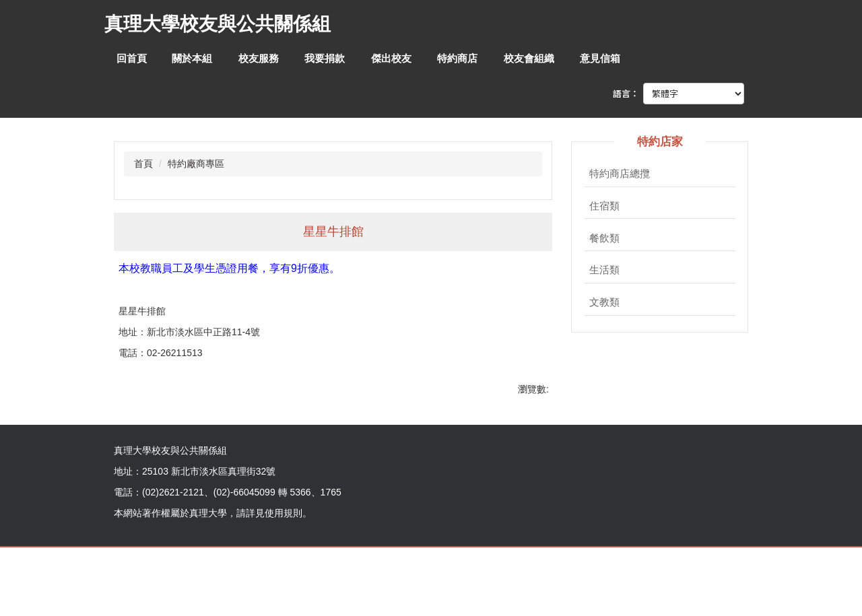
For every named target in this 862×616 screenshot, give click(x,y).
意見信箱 (600, 58)
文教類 (604, 302)
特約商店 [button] (457, 58)
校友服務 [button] (259, 58)
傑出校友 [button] (391, 58)
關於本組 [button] (192, 58)
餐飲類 (604, 238)
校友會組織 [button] (529, 58)
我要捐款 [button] (325, 58)
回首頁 (132, 58)
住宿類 (604, 206)
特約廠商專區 (196, 164)
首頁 (143, 164)
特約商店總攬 (620, 174)
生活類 (604, 270)
